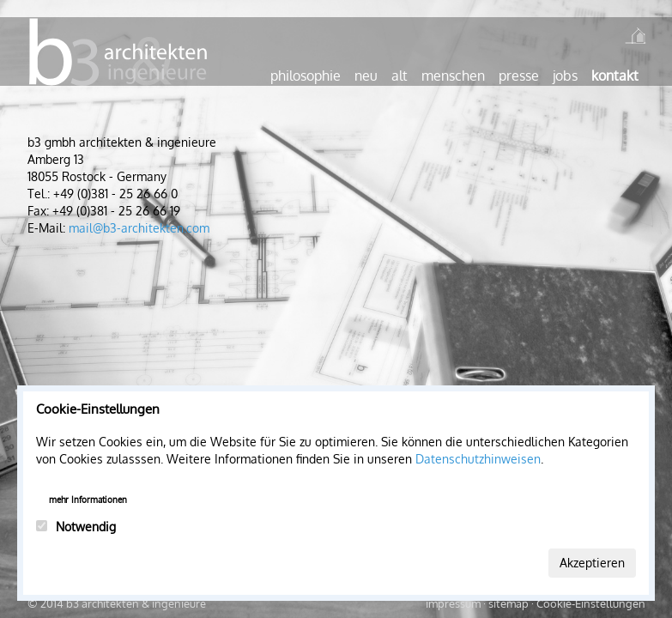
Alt (400, 76)
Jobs (565, 76)
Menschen (453, 76)
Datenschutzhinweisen (478, 459)
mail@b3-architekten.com (139, 228)
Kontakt (615, 76)
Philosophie (306, 76)
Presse (519, 76)
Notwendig (76, 527)
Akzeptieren (592, 563)
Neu (366, 76)
